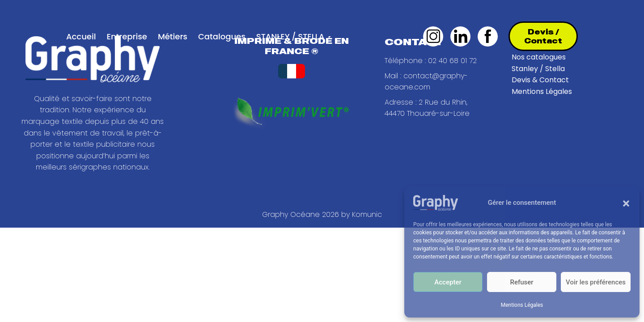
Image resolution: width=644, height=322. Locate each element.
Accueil (81, 36)
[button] (626, 203)
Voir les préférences (596, 282)
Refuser (521, 282)
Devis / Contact (543, 36)
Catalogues (222, 36)
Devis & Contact (540, 80)
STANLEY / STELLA (290, 36)
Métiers (173, 36)
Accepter (448, 282)
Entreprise (127, 36)
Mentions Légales (522, 305)
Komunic (367, 214)
